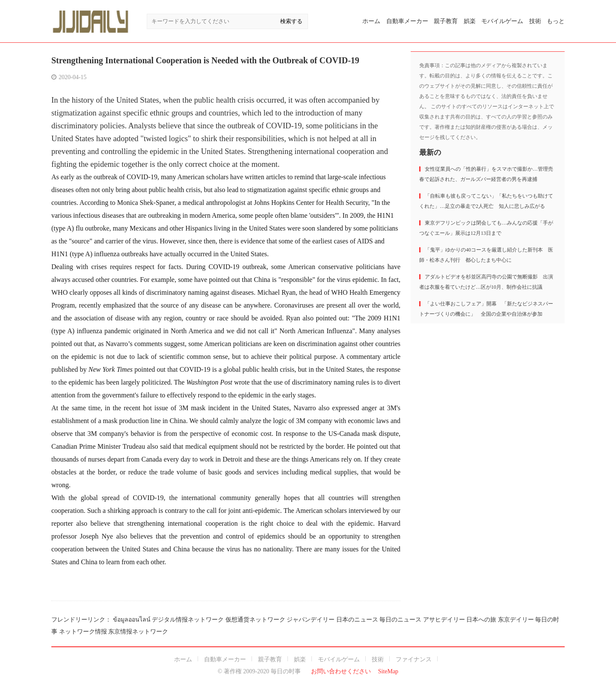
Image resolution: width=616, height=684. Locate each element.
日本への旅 (481, 620)
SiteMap (388, 671)
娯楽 (470, 21)
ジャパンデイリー (311, 620)
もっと (556, 21)
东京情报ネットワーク (138, 632)
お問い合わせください (341, 671)
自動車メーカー (407, 21)
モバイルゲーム (502, 21)
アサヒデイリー (444, 620)
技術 (535, 21)
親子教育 (446, 21)
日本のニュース (357, 620)
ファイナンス (414, 659)
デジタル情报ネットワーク (188, 620)
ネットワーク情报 (83, 632)
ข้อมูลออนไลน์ (132, 620)
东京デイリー (516, 620)
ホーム (371, 21)
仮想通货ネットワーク (255, 620)
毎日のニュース (400, 620)
